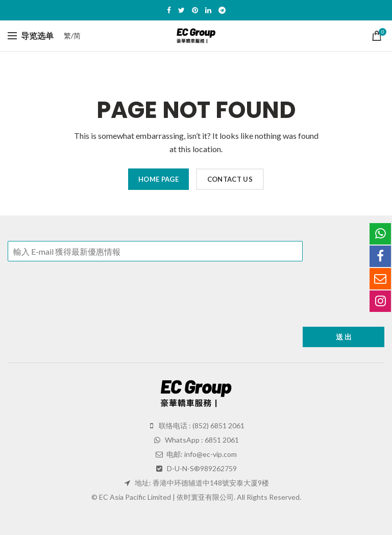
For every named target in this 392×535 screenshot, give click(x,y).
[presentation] (85, 310)
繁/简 (72, 35)
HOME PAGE (158, 179)
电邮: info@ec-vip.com (201, 454)
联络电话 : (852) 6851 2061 (201, 425)
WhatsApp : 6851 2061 (201, 440)
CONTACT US (230, 179)
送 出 (344, 337)
